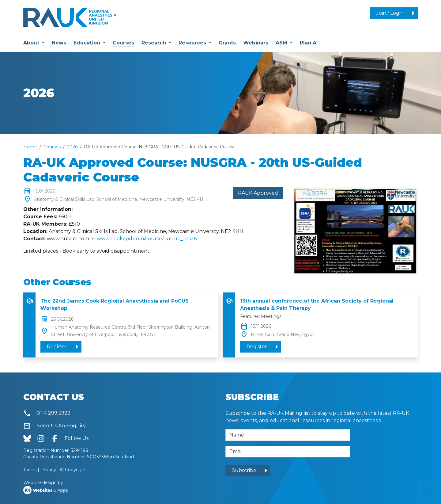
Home (30, 147)
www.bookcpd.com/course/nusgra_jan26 (147, 239)
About (32, 43)
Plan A (308, 43)
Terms (30, 470)
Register (57, 347)
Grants (227, 43)
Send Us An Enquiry (55, 426)
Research (155, 43)
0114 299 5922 (47, 413)
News (59, 43)
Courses (123, 42)
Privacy (48, 470)
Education (88, 43)
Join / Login (390, 13)
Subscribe (244, 470)
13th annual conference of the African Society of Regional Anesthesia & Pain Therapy (317, 305)
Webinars (256, 43)
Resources (193, 43)
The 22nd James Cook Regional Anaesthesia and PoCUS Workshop (115, 305)
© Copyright (73, 470)
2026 (72, 147)
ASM (282, 43)
